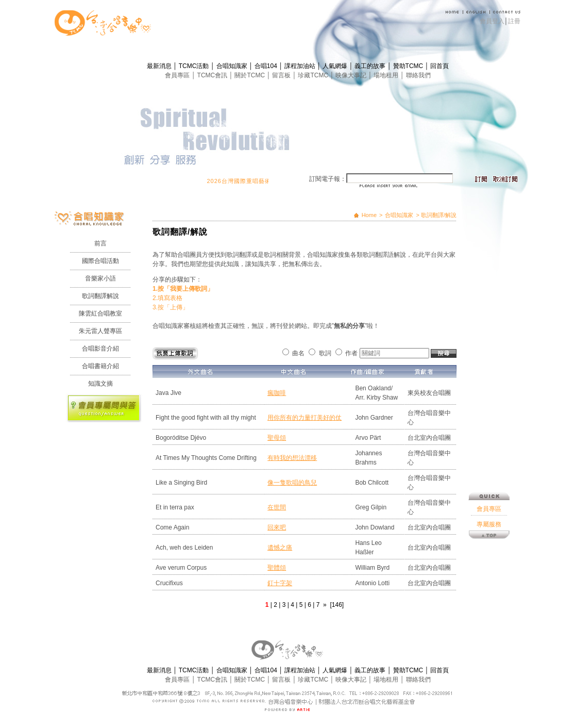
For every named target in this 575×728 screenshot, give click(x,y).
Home (369, 215)
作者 (351, 353)
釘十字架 (280, 583)
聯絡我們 (418, 75)
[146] (337, 605)
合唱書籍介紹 (100, 366)
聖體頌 (277, 568)
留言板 (282, 75)
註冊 (514, 21)
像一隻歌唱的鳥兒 (292, 483)
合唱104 (267, 66)
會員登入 (492, 21)
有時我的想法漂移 (292, 458)
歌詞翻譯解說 (100, 296)
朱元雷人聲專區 (100, 331)
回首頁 (439, 66)
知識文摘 (100, 384)
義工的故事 (371, 66)
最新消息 (160, 66)
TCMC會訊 (213, 75)
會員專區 (178, 75)
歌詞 (325, 353)
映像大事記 (352, 75)
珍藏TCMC (314, 75)
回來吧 (277, 527)
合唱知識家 (233, 66)
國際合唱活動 (100, 261)
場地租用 (387, 75)
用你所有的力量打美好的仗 (305, 418)
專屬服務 (489, 392)
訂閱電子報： (328, 179)
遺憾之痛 (280, 548)
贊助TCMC (409, 66)
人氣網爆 (336, 66)
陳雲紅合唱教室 (100, 313)
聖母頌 (277, 438)
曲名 (298, 353)
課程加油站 (301, 66)
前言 (100, 243)
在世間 (277, 507)
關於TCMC (250, 75)
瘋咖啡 (277, 393)
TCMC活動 (195, 66)
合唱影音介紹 (100, 349)
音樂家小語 (100, 278)
